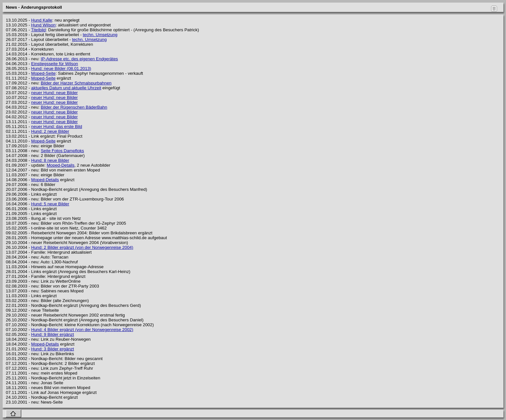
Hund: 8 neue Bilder (50, 160)
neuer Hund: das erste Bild (57, 127)
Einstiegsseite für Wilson (55, 64)
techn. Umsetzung (100, 35)
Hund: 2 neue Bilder (50, 131)
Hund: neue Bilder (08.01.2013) (61, 68)
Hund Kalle (42, 20)
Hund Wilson (44, 25)
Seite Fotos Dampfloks (62, 151)
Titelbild (38, 30)
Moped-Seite (44, 73)
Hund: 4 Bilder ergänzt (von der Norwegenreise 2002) (82, 330)
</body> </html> (493, 208)
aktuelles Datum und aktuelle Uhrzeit (66, 88)
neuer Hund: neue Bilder (55, 93)
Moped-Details (61, 165)
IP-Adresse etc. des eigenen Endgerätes (79, 59)
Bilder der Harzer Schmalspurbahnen (76, 83)
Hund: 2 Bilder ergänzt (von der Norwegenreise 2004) (82, 247)
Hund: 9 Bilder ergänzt (53, 334)
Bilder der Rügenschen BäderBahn (74, 107)
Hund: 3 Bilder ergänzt (53, 349)
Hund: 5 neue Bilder (50, 204)
